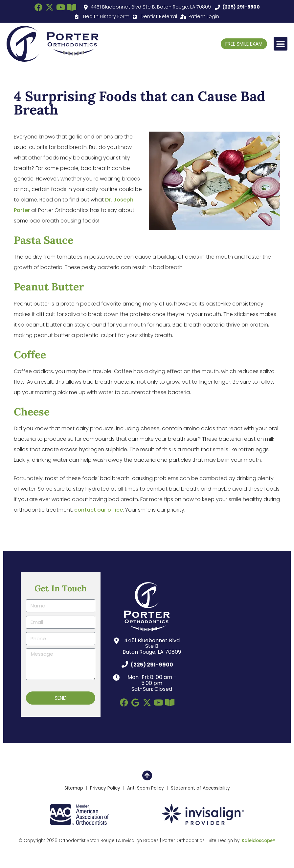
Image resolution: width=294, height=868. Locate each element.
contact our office (99, 510)
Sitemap (74, 788)
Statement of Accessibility (200, 788)
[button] (281, 44)
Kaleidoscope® (259, 841)
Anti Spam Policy (146, 788)
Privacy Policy (105, 788)
